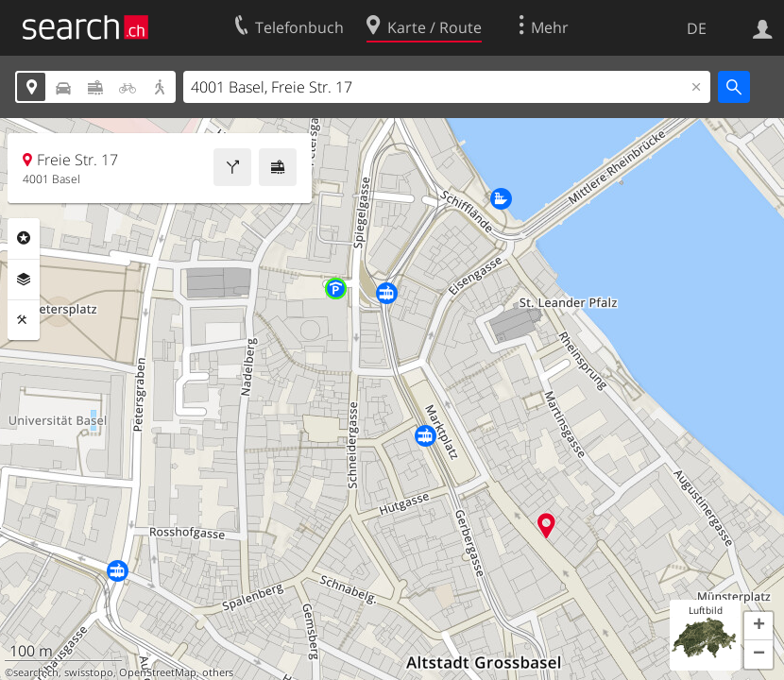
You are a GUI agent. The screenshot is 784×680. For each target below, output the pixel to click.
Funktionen (24, 320)
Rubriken (24, 238)
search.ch (36, 672)
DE (697, 28)
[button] (758, 626)
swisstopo (89, 672)
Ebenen (24, 280)
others (218, 672)
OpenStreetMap (158, 672)
